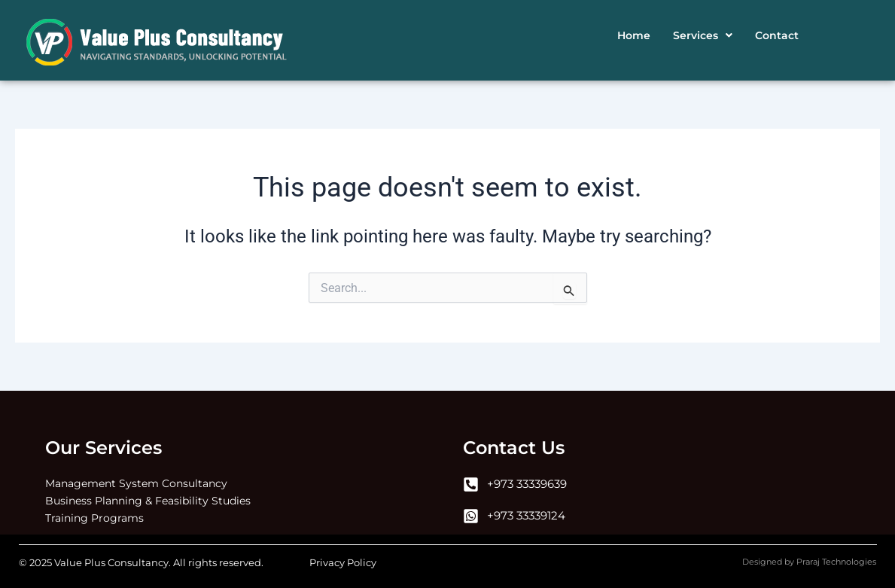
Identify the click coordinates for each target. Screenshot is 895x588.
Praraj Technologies (836, 562)
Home (634, 35)
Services (703, 35)
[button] (703, 35)
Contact (777, 35)
